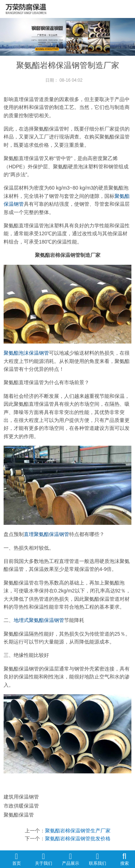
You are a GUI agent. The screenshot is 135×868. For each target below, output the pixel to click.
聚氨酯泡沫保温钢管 (26, 353)
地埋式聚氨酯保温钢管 (39, 620)
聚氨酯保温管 (19, 815)
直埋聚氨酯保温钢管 (46, 534)
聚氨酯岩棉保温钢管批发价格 (78, 839)
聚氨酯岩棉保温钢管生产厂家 (78, 831)
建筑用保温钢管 (21, 797)
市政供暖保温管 (21, 806)
